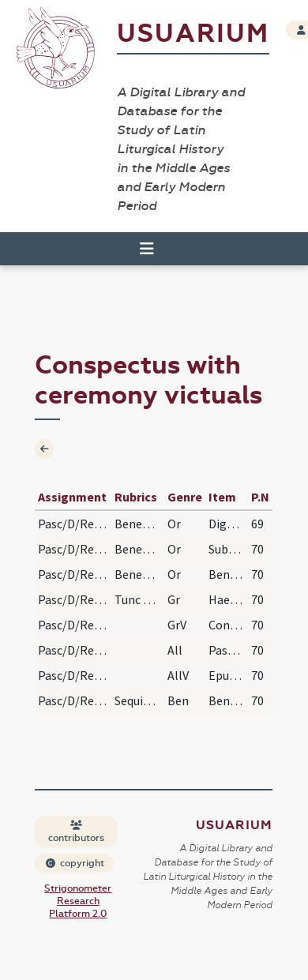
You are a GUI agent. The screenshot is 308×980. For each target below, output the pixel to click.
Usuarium (193, 34)
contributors (76, 832)
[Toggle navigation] (147, 249)
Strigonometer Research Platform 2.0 (78, 901)
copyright (75, 863)
